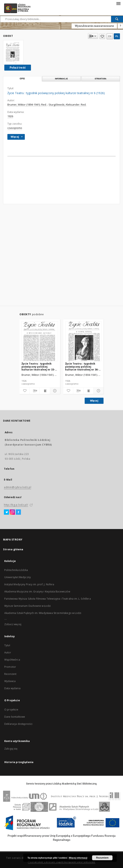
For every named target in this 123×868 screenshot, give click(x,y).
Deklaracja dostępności (18, 724)
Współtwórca (12, 660)
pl (117, 36)
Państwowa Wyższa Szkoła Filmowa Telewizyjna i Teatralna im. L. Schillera (48, 599)
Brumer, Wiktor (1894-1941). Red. (27, 105)
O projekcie (11, 710)
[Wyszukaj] (117, 19)
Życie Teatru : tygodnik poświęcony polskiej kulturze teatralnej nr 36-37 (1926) (83, 366)
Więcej (94, 401)
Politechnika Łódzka (16, 570)
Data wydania (12, 688)
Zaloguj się (11, 749)
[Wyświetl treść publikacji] (45, 391)
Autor (8, 652)
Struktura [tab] (101, 79)
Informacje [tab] (61, 79)
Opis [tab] (22, 79)
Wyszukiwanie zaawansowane (94, 26)
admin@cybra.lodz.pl (18, 487)
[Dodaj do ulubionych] (24, 391)
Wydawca (10, 681)
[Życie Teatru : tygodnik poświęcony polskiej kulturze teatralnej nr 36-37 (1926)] (83, 342)
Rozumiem (102, 858)
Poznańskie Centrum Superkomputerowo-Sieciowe (62, 862)
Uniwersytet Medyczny (18, 577)
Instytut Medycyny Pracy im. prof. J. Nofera (29, 584)
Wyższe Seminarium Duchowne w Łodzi (27, 606)
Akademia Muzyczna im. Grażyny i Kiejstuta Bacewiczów (37, 592)
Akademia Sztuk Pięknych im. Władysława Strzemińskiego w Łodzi (43, 613)
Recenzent (10, 674)
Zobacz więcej (13, 624)
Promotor (10, 667)
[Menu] (118, 3)
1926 (10, 116)
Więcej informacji (78, 858)
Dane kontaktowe (15, 717)
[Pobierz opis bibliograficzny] (35, 391)
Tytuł (7, 645)
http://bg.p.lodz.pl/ (16, 505)
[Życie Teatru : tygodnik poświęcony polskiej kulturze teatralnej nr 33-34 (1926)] (40, 342)
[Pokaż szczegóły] (54, 391)
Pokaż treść (18, 68)
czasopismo (15, 128)
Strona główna (13, 549)
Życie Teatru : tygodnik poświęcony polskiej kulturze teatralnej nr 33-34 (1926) (40, 366)
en (110, 36)
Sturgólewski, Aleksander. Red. (67, 105)
